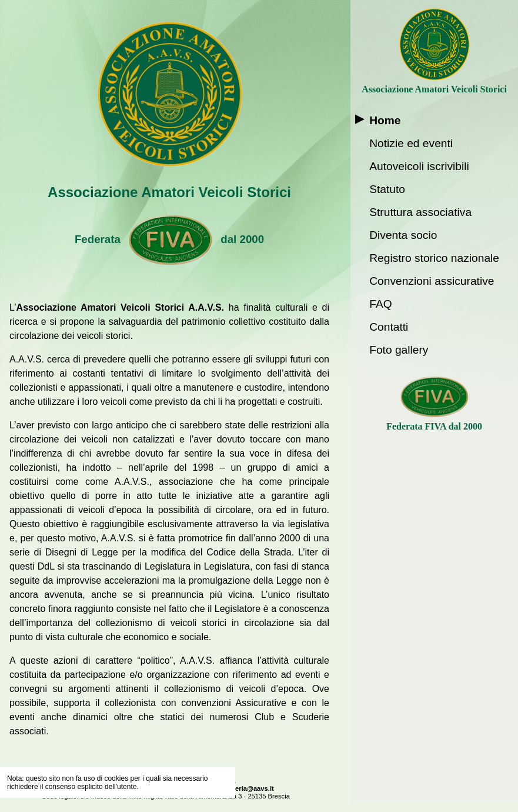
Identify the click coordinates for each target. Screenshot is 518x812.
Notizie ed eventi (411, 143)
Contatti (389, 327)
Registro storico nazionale (434, 258)
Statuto (387, 189)
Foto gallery (399, 350)
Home (385, 120)
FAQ (380, 304)
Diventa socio (403, 235)
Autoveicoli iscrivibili (419, 166)
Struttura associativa (420, 212)
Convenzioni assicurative (432, 281)
